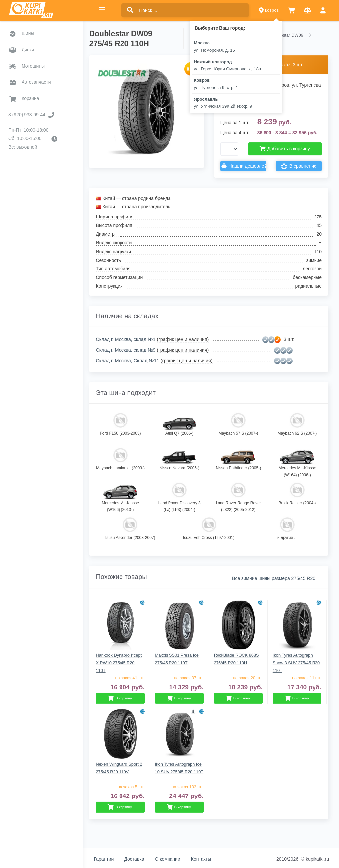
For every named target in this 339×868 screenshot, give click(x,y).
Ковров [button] (269, 10)
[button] (291, 10)
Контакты (205, 859)
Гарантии (108, 859)
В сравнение (300, 166)
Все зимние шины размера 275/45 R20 (274, 578)
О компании (172, 859)
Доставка (138, 859)
